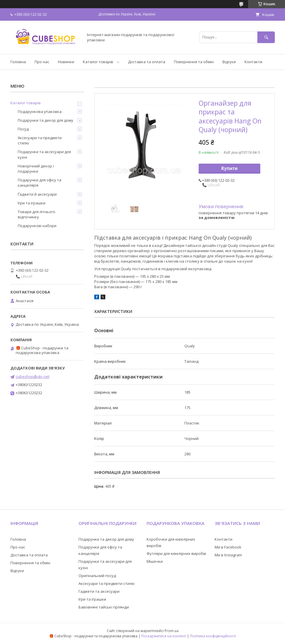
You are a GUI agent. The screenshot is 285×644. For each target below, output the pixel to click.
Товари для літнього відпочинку (36, 214)
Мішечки (155, 561)
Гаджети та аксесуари (99, 591)
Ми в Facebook (228, 547)
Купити (229, 168)
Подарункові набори (37, 226)
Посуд (23, 129)
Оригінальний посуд (97, 576)
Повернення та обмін (194, 62)
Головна (18, 62)
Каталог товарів (98, 62)
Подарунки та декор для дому (46, 120)
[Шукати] (266, 37)
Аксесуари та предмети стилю (40, 140)
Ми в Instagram (228, 555)
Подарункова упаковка (40, 112)
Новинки (66, 62)
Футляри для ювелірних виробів (176, 553)
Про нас (42, 62)
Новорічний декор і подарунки (36, 169)
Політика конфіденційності (213, 636)
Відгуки (229, 62)
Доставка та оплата (147, 62)
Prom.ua (172, 631)
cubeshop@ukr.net (33, 376)
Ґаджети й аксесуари (37, 194)
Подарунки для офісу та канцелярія (40, 183)
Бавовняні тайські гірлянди (104, 607)
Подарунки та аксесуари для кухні (44, 154)
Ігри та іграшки (32, 203)
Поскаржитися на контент (164, 636)
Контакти (253, 62)
